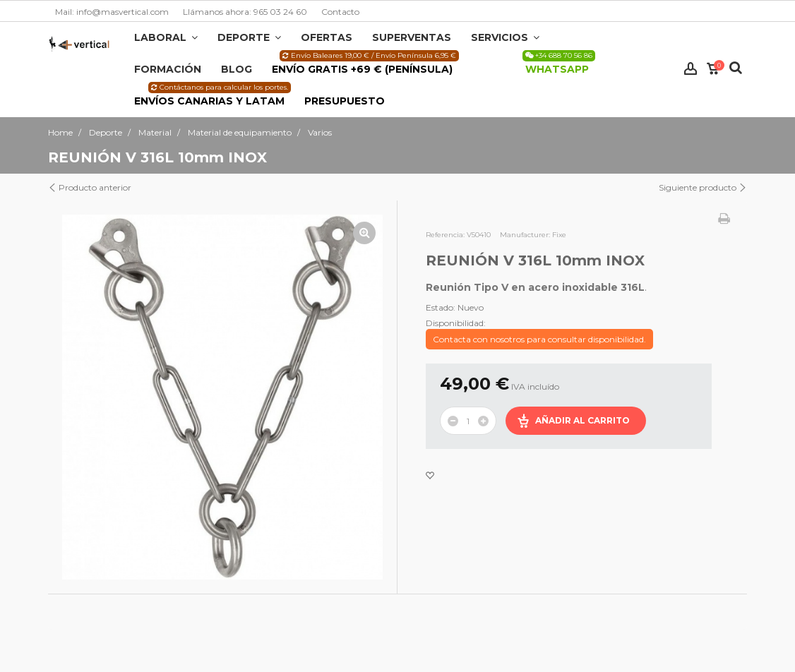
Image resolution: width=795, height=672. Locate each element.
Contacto (340, 12)
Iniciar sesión (691, 69)
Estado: (441, 307)
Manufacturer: (525, 235)
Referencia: (445, 235)
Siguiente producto (703, 187)
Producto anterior (90, 187)
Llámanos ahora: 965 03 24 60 (245, 12)
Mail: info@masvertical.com (112, 12)
